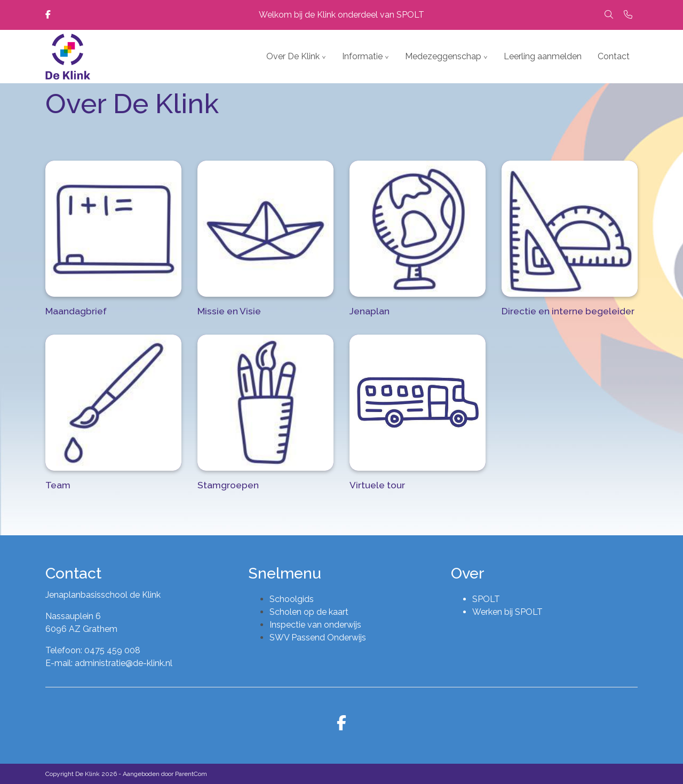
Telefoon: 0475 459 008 (93, 650)
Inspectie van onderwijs (315, 625)
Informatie (362, 56)
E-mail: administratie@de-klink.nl (109, 663)
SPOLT (486, 599)
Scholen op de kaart (309, 612)
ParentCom (191, 774)
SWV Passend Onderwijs (318, 638)
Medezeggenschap (443, 56)
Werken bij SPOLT (507, 612)
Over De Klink (293, 56)
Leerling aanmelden (543, 56)
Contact (614, 56)
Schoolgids (292, 599)
